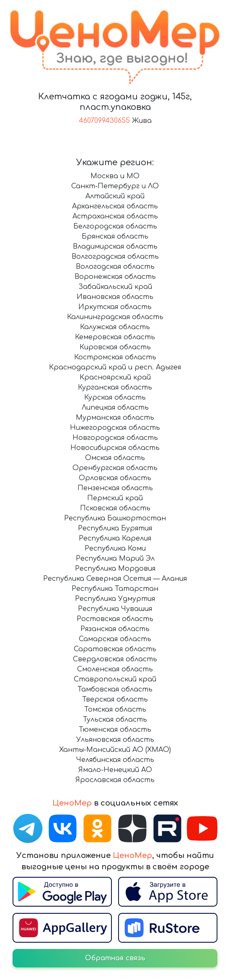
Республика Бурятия (115, 528)
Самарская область (115, 639)
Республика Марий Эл (115, 559)
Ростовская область (115, 619)
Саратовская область (115, 649)
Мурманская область (115, 418)
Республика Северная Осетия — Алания (115, 579)
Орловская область (115, 478)
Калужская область (115, 327)
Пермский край (115, 498)
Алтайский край (115, 196)
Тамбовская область (115, 689)
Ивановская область (115, 297)
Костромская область (115, 357)
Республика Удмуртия (115, 599)
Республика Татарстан (115, 589)
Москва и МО (115, 176)
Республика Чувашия (115, 609)
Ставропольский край (115, 679)
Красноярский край (115, 377)
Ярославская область (115, 780)
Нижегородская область (115, 428)
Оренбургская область (115, 468)
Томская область (115, 710)
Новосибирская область (115, 448)
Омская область (115, 458)
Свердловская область (115, 659)
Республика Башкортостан (115, 518)
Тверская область (115, 699)
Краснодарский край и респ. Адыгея (115, 367)
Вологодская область (115, 267)
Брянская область (115, 237)
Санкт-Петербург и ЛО (115, 186)
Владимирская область (115, 247)
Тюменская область (115, 730)
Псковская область (115, 508)
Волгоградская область (115, 257)
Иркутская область (115, 307)
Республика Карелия (115, 538)
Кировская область (115, 347)
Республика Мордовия (115, 569)
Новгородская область (115, 438)
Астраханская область (115, 216)
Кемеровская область (115, 337)
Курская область (115, 398)
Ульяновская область (115, 740)
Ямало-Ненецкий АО (115, 770)
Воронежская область (115, 277)
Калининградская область (115, 317)
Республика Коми (115, 548)
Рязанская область (115, 629)
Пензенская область (115, 488)
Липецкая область (115, 408)
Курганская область (115, 387)
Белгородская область (115, 226)
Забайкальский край (115, 287)
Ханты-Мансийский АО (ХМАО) (115, 750)
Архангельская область (115, 206)
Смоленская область (115, 669)
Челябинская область (115, 760)
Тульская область (115, 720)
